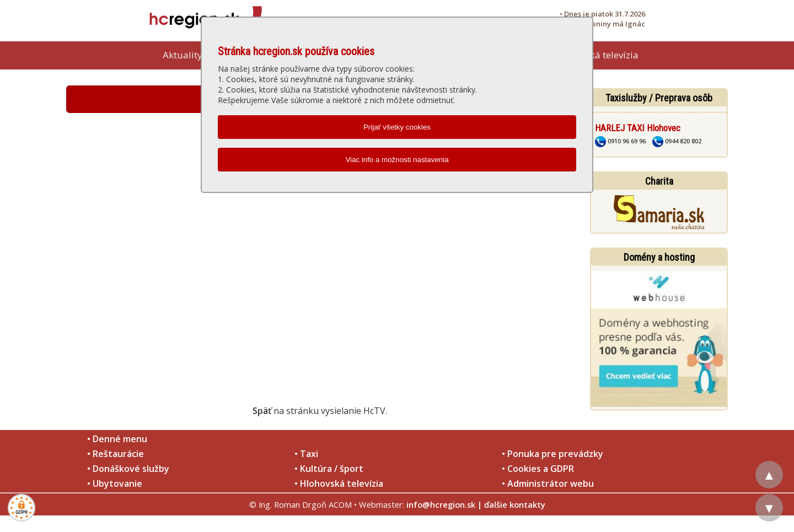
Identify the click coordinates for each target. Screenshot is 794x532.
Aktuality (183, 55)
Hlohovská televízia (597, 55)
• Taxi (306, 454)
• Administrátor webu (548, 483)
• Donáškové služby (128, 469)
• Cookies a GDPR (538, 469)
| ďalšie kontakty (511, 504)
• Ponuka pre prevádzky (552, 454)
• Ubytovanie (115, 483)
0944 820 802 (677, 141)
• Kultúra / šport (329, 469)
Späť (262, 411)
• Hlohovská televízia (339, 483)
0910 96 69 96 (620, 141)
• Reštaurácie (116, 454)
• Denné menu (117, 439)
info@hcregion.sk (441, 504)
